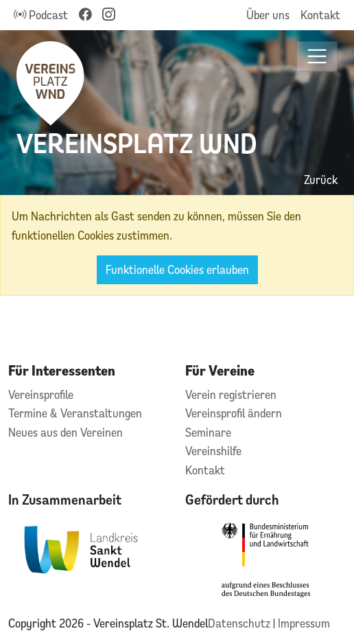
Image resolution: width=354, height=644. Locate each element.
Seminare (208, 432)
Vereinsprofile (41, 394)
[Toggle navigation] (317, 57)
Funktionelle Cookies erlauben (177, 269)
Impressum (304, 623)
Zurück (321, 180)
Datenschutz (240, 623)
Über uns (268, 15)
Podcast (41, 15)
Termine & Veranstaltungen (75, 413)
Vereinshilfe (213, 451)
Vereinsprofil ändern (234, 413)
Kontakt (320, 15)
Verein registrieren (231, 394)
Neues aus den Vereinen (66, 432)
